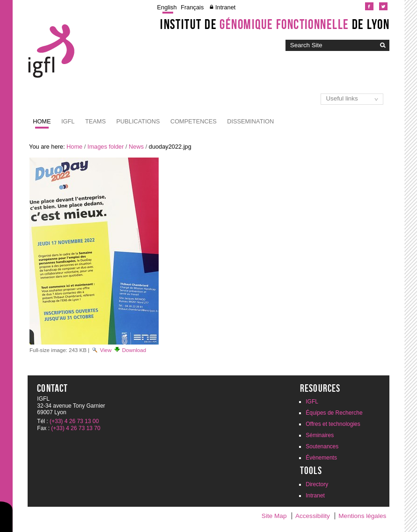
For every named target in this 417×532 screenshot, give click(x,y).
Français (192, 7)
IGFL (68, 121)
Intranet (225, 7)
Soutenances (322, 446)
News (136, 147)
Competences (194, 121)
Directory (317, 484)
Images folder (106, 147)
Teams (95, 121)
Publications (138, 121)
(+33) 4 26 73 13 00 (74, 421)
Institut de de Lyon (275, 24)
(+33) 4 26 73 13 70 (76, 428)
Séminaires (320, 435)
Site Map (274, 516)
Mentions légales (362, 516)
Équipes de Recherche (334, 413)
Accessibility (313, 516)
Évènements (321, 458)
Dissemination (250, 121)
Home (42, 121)
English (167, 7)
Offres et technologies (333, 424)
